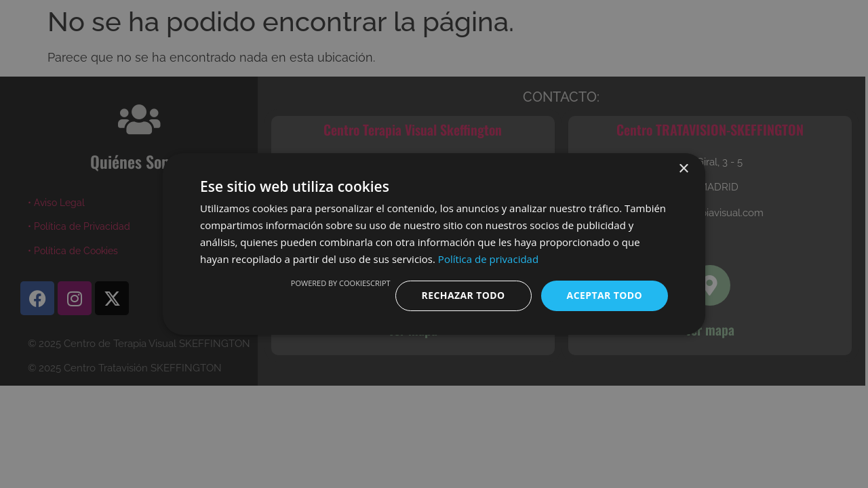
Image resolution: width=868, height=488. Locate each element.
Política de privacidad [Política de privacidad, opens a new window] (488, 259)
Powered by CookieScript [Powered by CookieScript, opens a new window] (341, 283)
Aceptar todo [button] (605, 295)
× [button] (683, 169)
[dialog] (434, 244)
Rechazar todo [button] (463, 295)
